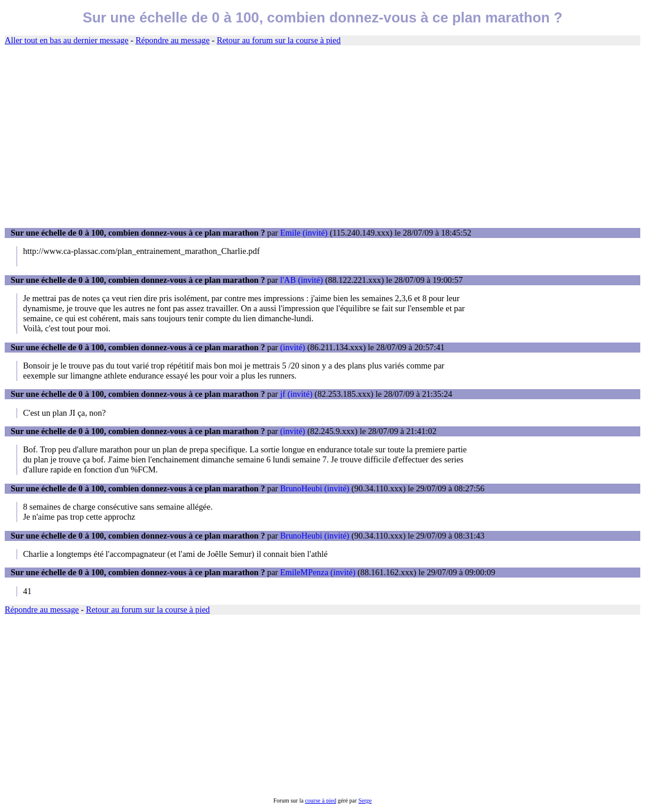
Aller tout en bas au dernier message (66, 40)
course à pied (320, 800)
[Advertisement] (322, 137)
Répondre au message (172, 40)
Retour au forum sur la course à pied (279, 40)
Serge (365, 800)
